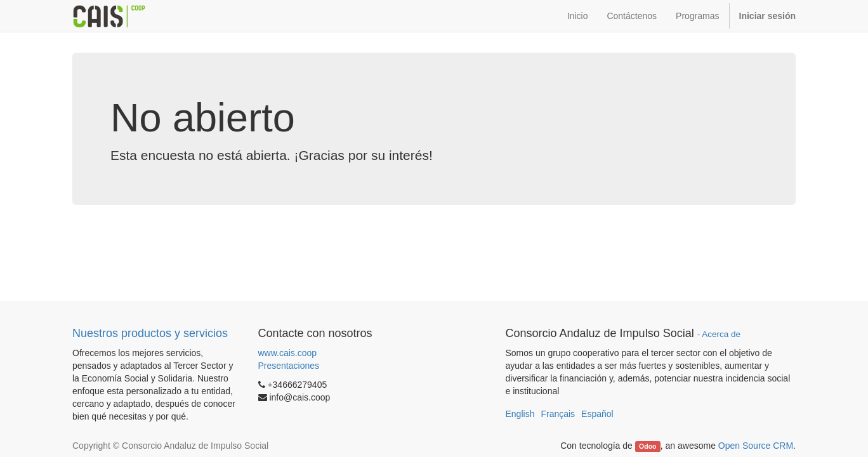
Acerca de (721, 334)
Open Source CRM (756, 446)
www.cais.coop (288, 353)
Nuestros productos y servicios (150, 333)
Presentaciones (289, 366)
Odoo (648, 446)
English (520, 414)
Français (558, 414)
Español (597, 414)
